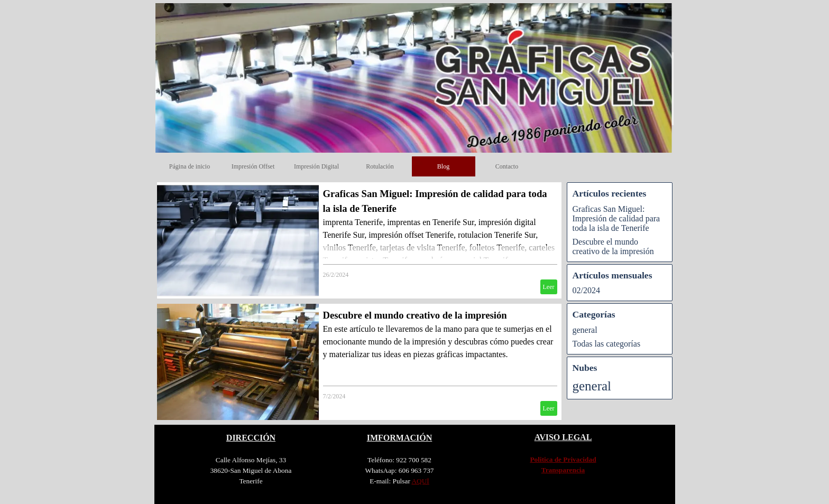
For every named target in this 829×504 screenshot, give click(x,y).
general (585, 330)
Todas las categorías (607, 344)
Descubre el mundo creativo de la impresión (415, 315)
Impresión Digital (316, 166)
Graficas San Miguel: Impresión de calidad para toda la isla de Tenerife (616, 218)
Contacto (507, 166)
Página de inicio (190, 166)
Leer (549, 287)
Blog (443, 166)
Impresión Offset (253, 166)
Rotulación (380, 166)
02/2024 (586, 290)
